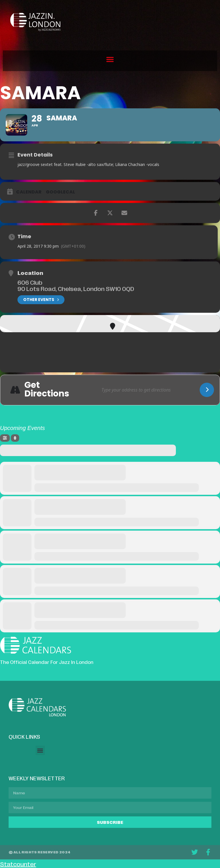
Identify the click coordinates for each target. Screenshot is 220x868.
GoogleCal (60, 192)
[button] (110, 59)
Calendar (29, 192)
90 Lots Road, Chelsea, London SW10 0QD (76, 288)
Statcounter (18, 864)
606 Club (30, 282)
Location (30, 273)
